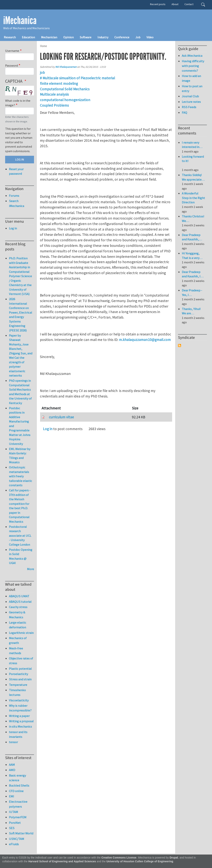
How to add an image (191, 78)
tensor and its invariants (18, 734)
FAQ (184, 113)
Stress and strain (20, 679)
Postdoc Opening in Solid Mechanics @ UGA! (21, 556)
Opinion (68, 37)
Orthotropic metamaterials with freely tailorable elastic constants (21, 476)
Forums (14, 196)
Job (138, 37)
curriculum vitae (61, 417)
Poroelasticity (19, 674)
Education (28, 37)
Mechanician (49, 37)
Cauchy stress (18, 607)
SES (12, 828)
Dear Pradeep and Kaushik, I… (193, 274)
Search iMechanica (17, 203)
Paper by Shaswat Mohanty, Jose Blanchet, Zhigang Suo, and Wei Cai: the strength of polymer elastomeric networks (21, 356)
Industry (103, 37)
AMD (12, 770)
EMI (11, 796)
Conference (122, 37)
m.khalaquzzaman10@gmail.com (145, 340)
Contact (189, 4)
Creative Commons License (119, 858)
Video (150, 37)
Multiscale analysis (54, 94)
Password (11, 65)
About (175, 4)
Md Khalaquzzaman (66, 67)
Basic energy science (17, 778)
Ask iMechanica (192, 56)
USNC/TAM (17, 839)
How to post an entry (192, 89)
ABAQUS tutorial (20, 602)
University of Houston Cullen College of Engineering (140, 861)
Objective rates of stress (21, 661)
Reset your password (16, 171)
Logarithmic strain (21, 633)
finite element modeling (59, 83)
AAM (12, 765)
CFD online (16, 791)
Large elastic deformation (18, 625)
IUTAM (13, 812)
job (42, 72)
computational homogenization (65, 100)
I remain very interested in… (192, 145)
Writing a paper (19, 716)
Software (86, 37)
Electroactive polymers (18, 804)
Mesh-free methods (16, 651)
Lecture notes (191, 102)
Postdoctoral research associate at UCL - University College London (20, 536)
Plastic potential (20, 669)
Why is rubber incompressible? (20, 708)
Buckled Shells (19, 785)
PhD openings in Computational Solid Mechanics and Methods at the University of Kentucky (20, 392)
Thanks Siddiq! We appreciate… (193, 177)
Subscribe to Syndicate (180, 345)
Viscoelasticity (19, 700)
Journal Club (190, 96)
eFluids (14, 844)
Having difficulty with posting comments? (193, 66)
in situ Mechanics (20, 726)
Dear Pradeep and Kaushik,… (192, 237)
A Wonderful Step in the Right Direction (193, 198)
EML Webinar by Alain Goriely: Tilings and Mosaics (20, 456)
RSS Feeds (189, 107)
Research (10, 37)
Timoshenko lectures (17, 692)
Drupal (174, 858)
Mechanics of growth (18, 640)
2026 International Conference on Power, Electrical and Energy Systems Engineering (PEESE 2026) (21, 315)
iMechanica (20, 20)
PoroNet (15, 823)
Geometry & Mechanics (17, 615)
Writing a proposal (21, 721)
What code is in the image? (18, 103)
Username (12, 51)
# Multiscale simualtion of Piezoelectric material (77, 78)
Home (43, 46)
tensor (13, 742)
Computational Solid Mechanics (65, 89)
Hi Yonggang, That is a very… (192, 256)
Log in (48, 429)
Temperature (18, 685)
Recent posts (158, 4)
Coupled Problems (54, 105)
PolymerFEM (18, 817)
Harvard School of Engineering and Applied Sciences (62, 861)
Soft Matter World (21, 833)
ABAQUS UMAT (19, 596)
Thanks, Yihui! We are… (191, 311)
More (30, 569)
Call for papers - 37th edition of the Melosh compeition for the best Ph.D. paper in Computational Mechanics (20, 506)
